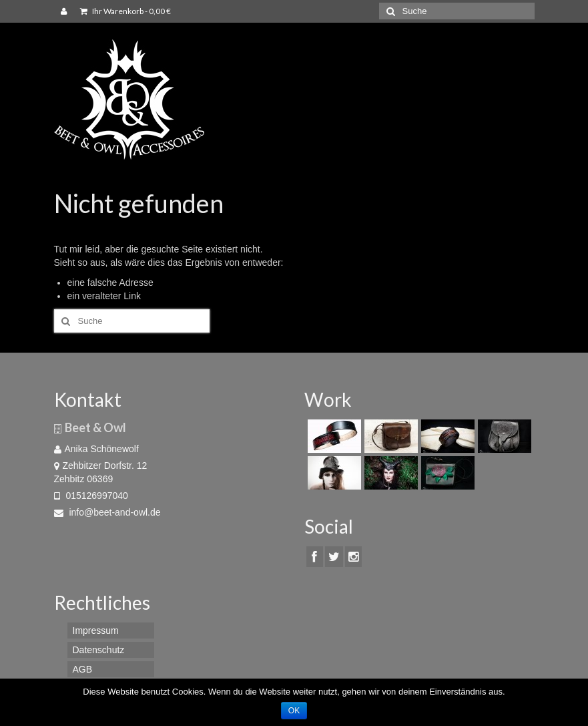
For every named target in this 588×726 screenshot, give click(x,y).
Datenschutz (99, 650)
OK (294, 711)
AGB (83, 669)
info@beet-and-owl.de (107, 512)
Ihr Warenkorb (125, 11)
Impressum (96, 630)
